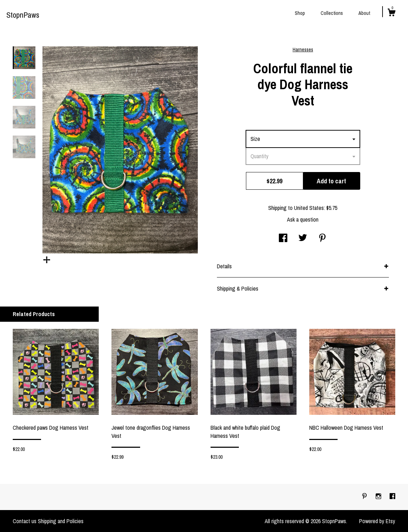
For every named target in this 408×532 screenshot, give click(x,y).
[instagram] (379, 497)
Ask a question (303, 219)
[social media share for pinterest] (322, 239)
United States (309, 208)
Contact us (25, 521)
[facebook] (392, 497)
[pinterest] (365, 497)
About (364, 13)
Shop (300, 13)
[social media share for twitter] (303, 239)
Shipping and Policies (61, 521)
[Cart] (391, 13)
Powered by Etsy (377, 521)
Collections (332, 13)
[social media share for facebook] (283, 239)
